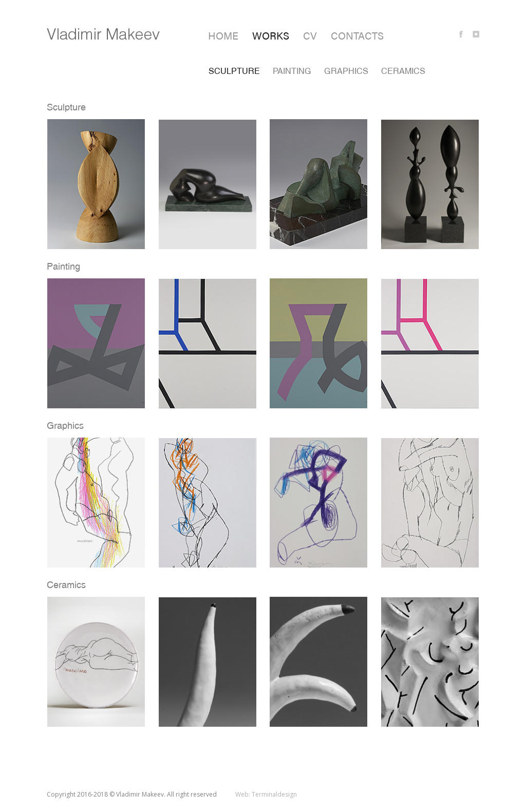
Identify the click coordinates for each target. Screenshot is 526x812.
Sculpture (234, 71)
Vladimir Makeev (103, 34)
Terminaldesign (274, 794)
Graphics (346, 71)
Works (271, 35)
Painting (292, 71)
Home (223, 35)
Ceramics (403, 71)
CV (310, 35)
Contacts (357, 35)
